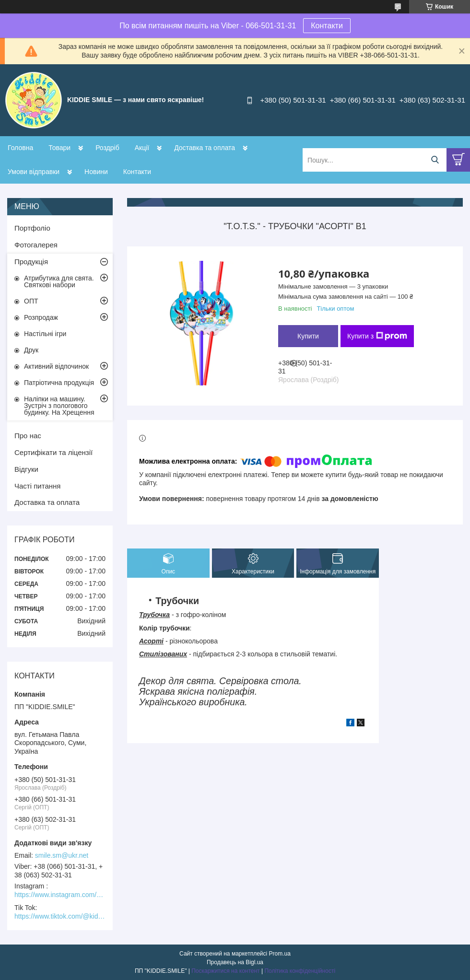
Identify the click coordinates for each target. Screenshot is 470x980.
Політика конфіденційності (300, 971)
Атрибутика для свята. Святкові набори (59, 281)
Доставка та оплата (205, 148)
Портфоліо (32, 228)
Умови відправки (34, 172)
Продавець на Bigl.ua (235, 962)
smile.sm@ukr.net (62, 855)
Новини (96, 172)
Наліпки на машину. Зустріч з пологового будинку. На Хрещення (59, 406)
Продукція (31, 262)
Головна (20, 148)
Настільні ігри (45, 334)
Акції (142, 148)
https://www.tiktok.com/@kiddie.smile (60, 916)
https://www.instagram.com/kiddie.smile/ (60, 895)
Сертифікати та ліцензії (53, 452)
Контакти (327, 26)
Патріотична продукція (59, 383)
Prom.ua (280, 954)
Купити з (377, 336)
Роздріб (107, 148)
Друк (31, 350)
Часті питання (37, 486)
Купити (308, 336)
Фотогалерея (36, 245)
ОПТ (31, 301)
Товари (59, 148)
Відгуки (26, 469)
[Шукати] (435, 160)
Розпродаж (41, 317)
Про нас (28, 436)
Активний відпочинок (56, 366)
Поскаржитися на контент (225, 971)
